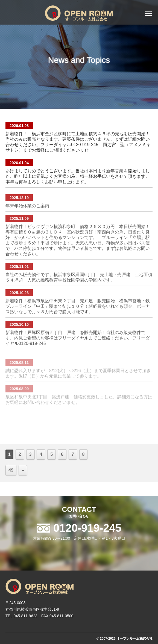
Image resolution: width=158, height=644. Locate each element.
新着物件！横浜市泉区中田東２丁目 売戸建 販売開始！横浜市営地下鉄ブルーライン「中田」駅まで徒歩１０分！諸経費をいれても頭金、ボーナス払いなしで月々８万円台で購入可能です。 (78, 313)
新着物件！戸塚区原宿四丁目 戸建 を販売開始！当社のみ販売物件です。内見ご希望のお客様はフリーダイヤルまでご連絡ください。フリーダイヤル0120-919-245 (78, 344)
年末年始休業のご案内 (27, 212)
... (7, 463)
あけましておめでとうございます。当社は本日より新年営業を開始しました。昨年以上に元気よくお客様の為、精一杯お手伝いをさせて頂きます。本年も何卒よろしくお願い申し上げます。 (78, 176)
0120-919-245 (86, 528)
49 (11, 470)
